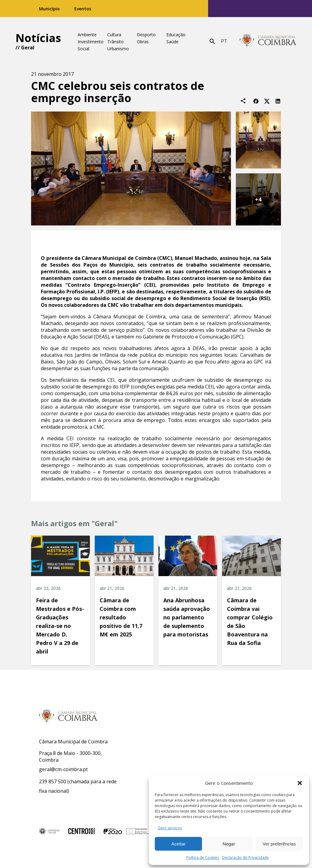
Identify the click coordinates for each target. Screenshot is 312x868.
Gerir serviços (170, 828)
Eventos (83, 9)
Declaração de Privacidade (245, 857)
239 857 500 (53, 781)
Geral (28, 48)
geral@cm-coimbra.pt (63, 769)
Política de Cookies (203, 857)
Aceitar (178, 844)
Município (49, 9)
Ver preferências (279, 844)
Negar (229, 844)
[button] (300, 783)
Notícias (38, 38)
